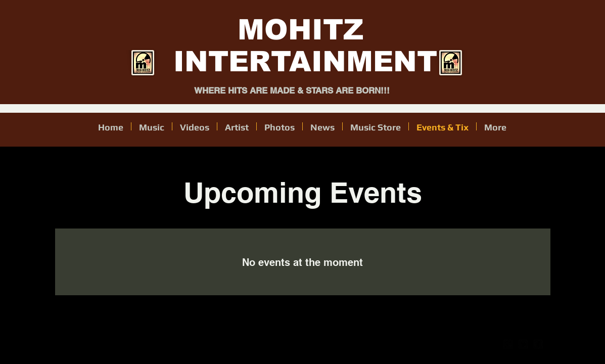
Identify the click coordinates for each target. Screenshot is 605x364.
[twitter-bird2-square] (523, 344)
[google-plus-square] (508, 344)
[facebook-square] (538, 344)
